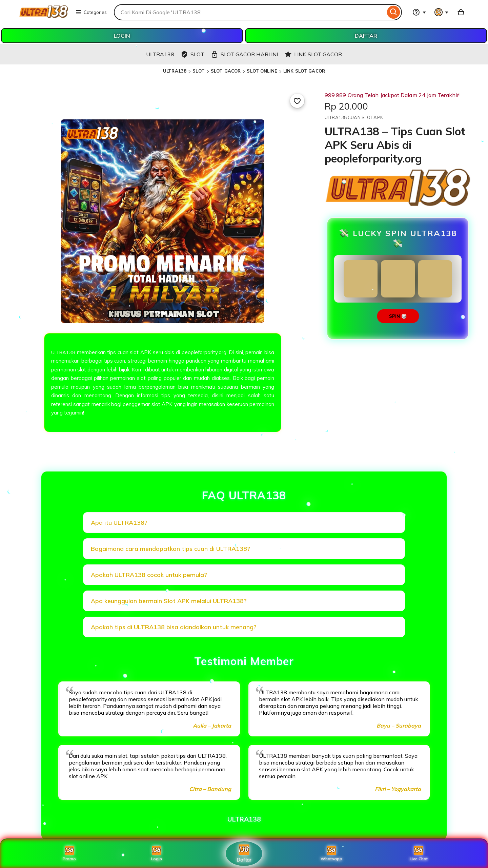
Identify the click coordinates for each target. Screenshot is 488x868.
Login (157, 853)
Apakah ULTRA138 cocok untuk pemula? (149, 575)
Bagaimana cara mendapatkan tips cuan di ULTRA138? (170, 549)
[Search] (394, 12)
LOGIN (122, 36)
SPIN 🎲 (398, 316)
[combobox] (250, 12)
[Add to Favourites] (297, 101)
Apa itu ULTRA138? (119, 523)
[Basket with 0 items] (461, 12)
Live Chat (419, 853)
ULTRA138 (175, 71)
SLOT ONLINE (262, 71)
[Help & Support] (419, 12)
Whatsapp (331, 853)
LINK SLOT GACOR (304, 71)
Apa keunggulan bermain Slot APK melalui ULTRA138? (169, 601)
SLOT (199, 71)
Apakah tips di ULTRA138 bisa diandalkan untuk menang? (174, 627)
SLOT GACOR (226, 71)
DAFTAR (366, 36)
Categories (91, 12)
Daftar (244, 853)
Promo (69, 853)
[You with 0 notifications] (442, 12)
